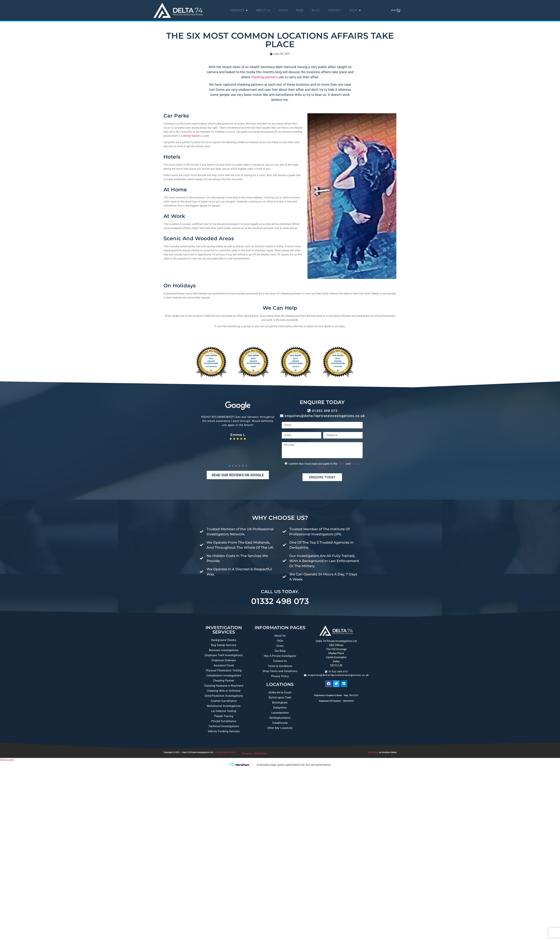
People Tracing (224, 716)
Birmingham (280, 703)
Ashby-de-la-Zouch (280, 692)
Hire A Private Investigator (280, 656)
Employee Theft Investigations (224, 655)
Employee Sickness (224, 660)
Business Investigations (224, 650)
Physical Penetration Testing (224, 670)
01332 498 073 (280, 601)
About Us (280, 636)
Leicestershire (280, 713)
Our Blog (280, 651)
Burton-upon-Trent (280, 698)
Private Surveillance (224, 721)
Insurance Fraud (224, 665)
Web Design (373, 752)
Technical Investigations (224, 726)
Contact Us (280, 661)
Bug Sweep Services (224, 645)
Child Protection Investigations (224, 696)
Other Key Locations (280, 728)
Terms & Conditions (280, 666)
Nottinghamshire (280, 718)
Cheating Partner (224, 681)
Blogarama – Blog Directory (255, 754)
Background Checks (224, 640)
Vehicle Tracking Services (224, 731)
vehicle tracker (191, 136)
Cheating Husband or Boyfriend (224, 686)
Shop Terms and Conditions (280, 671)
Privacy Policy (280, 676)
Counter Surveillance (224, 701)
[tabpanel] (238, 435)
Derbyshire (280, 708)
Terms (341, 464)
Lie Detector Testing (224, 711)
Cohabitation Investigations (224, 676)
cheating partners (264, 77)
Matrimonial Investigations (224, 706)
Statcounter (7, 760)
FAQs (280, 641)
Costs (280, 646)
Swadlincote (280, 723)
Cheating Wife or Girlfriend (224, 691)
